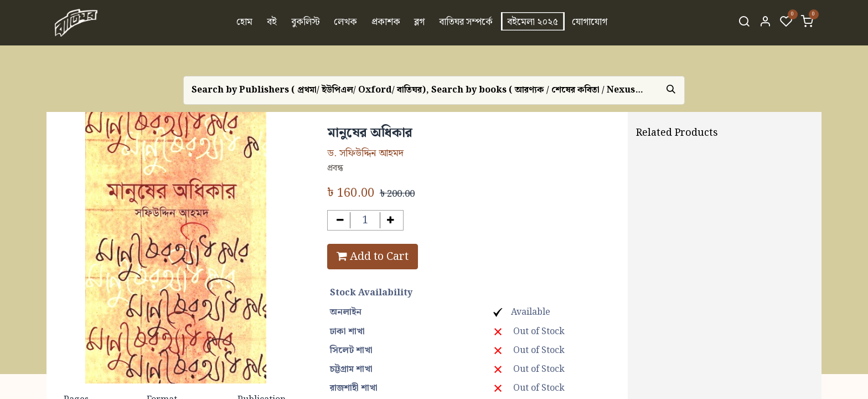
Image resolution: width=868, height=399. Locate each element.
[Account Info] (765, 23)
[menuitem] (245, 23)
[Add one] (391, 220)
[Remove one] (340, 220)
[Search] (744, 23)
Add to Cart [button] (373, 257)
